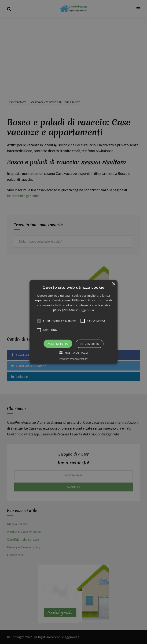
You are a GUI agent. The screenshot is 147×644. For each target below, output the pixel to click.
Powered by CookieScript (73, 359)
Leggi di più (87, 310)
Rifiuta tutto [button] (89, 344)
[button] (74, 322)
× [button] (113, 284)
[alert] (73, 322)
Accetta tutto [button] (58, 344)
